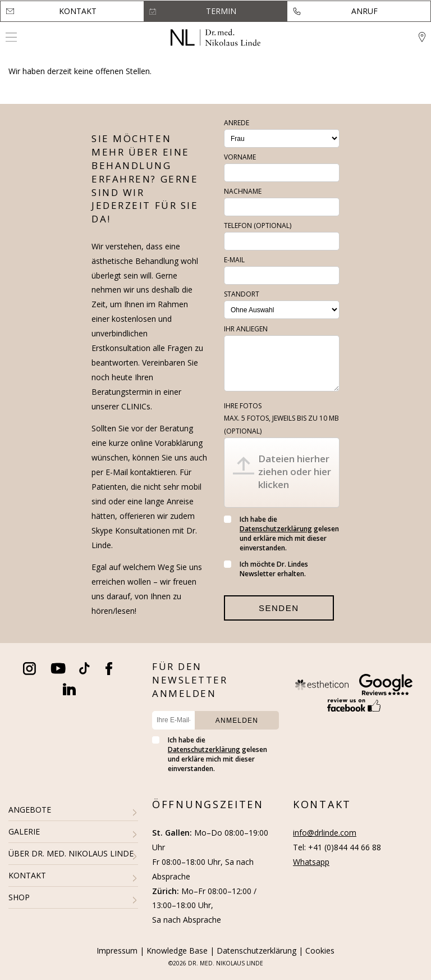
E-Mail (234, 260)
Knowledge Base (177, 951)
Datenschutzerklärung (276, 529)
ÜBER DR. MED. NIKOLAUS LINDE (71, 853)
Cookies (320, 951)
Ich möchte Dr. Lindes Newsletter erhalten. (266, 569)
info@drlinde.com (325, 833)
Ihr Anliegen (246, 329)
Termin (221, 11)
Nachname (243, 191)
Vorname (240, 157)
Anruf (364, 11)
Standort (242, 294)
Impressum (117, 951)
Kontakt (78, 11)
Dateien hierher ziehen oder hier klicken (295, 471)
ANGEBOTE (30, 810)
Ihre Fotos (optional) (281, 418)
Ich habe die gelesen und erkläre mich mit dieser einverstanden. (281, 534)
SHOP (19, 897)
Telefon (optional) (258, 225)
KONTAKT (27, 875)
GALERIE (24, 831)
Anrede (237, 123)
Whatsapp (311, 862)
